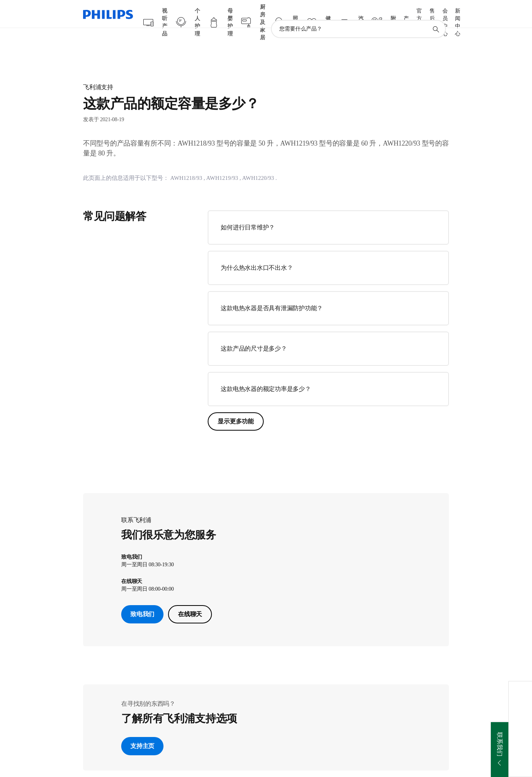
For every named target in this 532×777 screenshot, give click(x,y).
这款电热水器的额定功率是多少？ (266, 374)
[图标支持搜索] (436, 14)
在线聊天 (190, 599)
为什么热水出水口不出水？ (257, 253)
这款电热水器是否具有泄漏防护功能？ (272, 293)
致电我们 (142, 599)
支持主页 (142, 731)
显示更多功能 (236, 406)
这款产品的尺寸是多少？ (254, 334)
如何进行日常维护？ (248, 212)
